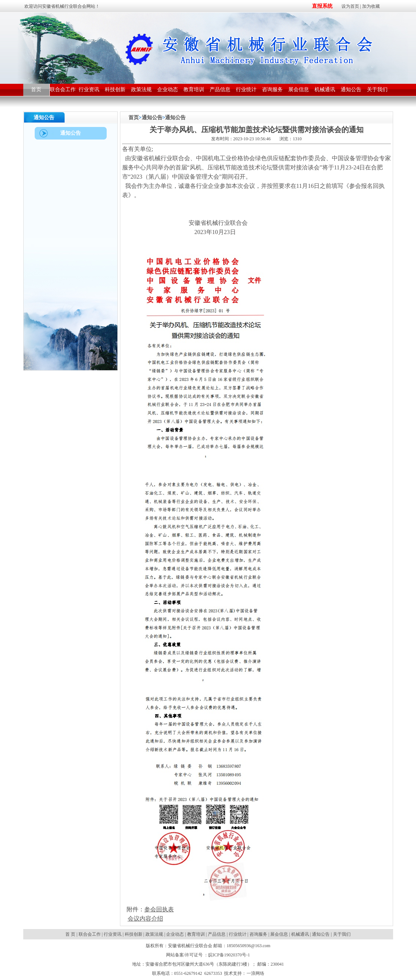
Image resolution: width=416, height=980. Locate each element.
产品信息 (217, 934)
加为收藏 (371, 6)
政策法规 (154, 934)
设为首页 (350, 6)
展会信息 (279, 934)
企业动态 (175, 934)
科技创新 (134, 934)
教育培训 (196, 934)
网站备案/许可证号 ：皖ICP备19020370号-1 (208, 955)
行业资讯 (113, 934)
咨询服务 (258, 934)
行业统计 (238, 934)
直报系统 (322, 6)
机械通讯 (300, 934)
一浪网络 (255, 973)
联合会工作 (90, 934)
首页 (134, 118)
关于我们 (342, 934)
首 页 (71, 934)
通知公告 (152, 118)
